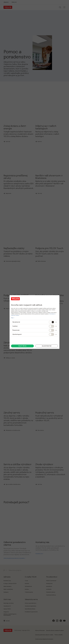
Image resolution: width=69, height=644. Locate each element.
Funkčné (15, 326)
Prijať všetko (22, 346)
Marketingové (17, 334)
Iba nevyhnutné (47, 346)
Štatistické (16, 330)
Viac (12, 318)
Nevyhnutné (16, 322)
